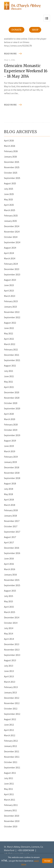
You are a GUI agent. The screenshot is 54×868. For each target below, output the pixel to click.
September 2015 (12, 585)
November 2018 (12, 473)
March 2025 (10, 210)
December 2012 (12, 698)
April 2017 (9, 542)
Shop (35, 30)
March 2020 (10, 419)
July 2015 (9, 596)
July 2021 (9, 371)
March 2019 (10, 451)
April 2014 (9, 639)
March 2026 (10, 146)
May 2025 (8, 199)
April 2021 (9, 387)
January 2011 (10, 810)
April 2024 (9, 253)
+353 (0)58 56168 (26, 850)
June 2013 (9, 671)
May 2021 (8, 382)
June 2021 (9, 376)
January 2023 (10, 307)
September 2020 (12, 408)
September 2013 (12, 655)
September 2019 (12, 435)
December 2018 (12, 467)
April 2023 (9, 291)
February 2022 (11, 349)
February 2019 (11, 457)
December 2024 (12, 226)
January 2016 (10, 575)
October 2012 (11, 709)
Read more (10, 54)
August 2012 (10, 719)
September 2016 (12, 553)
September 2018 (12, 478)
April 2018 (9, 500)
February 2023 (11, 301)
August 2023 (10, 280)
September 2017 (12, 532)
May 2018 (8, 494)
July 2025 (9, 189)
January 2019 (10, 462)
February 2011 (11, 805)
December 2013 (12, 644)
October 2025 (11, 173)
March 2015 (10, 612)
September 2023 (12, 274)
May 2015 (8, 601)
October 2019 (11, 430)
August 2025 (10, 183)
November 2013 (12, 650)
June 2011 (9, 784)
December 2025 (12, 162)
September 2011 (12, 767)
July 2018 (9, 489)
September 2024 (12, 242)
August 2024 (10, 248)
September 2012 (12, 714)
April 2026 (9, 140)
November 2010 (12, 821)
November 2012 (12, 703)
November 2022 (12, 312)
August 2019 (10, 441)
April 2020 (9, 414)
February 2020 (11, 425)
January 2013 (10, 692)
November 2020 (12, 398)
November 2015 (12, 580)
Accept (47, 861)
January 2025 (10, 221)
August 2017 (10, 537)
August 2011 (10, 773)
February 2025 (11, 216)
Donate (16, 30)
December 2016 (12, 548)
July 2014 (9, 628)
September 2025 (12, 178)
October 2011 (11, 762)
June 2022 (9, 328)
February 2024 (11, 264)
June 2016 (9, 558)
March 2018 (10, 505)
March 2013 (10, 682)
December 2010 (12, 816)
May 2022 (8, 333)
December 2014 (12, 617)
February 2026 (11, 151)
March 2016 (10, 569)
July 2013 (9, 666)
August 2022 (10, 323)
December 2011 (12, 751)
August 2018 (10, 483)
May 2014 (8, 634)
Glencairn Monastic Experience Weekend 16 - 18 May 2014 (26, 71)
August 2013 (10, 660)
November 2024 (12, 232)
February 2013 (11, 687)
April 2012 (9, 730)
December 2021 (12, 355)
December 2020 (12, 392)
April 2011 (9, 794)
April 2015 (9, 607)
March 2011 (10, 800)
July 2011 (9, 778)
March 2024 (10, 258)
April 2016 (9, 564)
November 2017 (12, 521)
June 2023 (9, 285)
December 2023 (12, 269)
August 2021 (10, 366)
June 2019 (9, 446)
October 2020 (11, 403)
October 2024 (11, 237)
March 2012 (10, 735)
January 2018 (10, 516)
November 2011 (12, 757)
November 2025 (12, 167)
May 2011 (8, 789)
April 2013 (9, 676)
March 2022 (10, 344)
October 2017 (11, 526)
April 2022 (9, 339)
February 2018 (11, 510)
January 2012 (10, 746)
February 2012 (11, 741)
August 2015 (10, 591)
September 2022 (12, 317)
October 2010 (11, 826)
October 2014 (11, 623)
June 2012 (9, 725)
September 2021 (12, 360)
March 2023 (10, 296)
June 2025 (9, 194)
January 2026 (10, 157)
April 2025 (9, 205)
